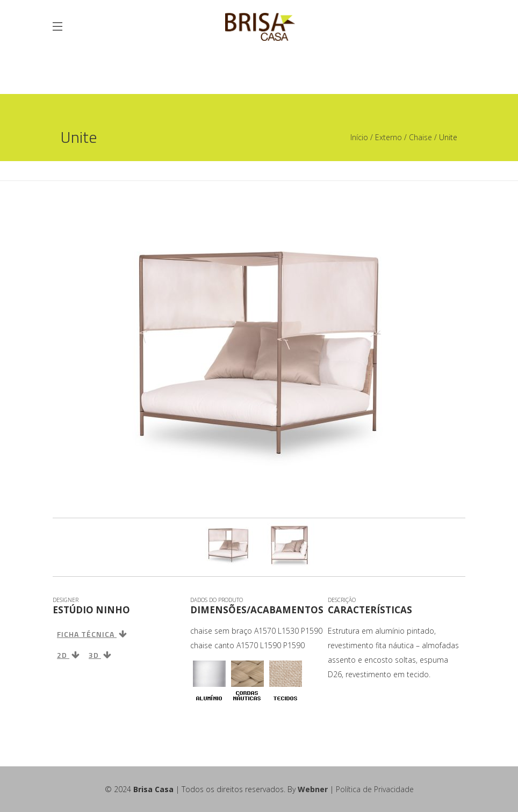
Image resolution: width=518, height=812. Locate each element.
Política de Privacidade (375, 789)
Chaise (420, 137)
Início (359, 137)
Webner (313, 789)
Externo (388, 137)
